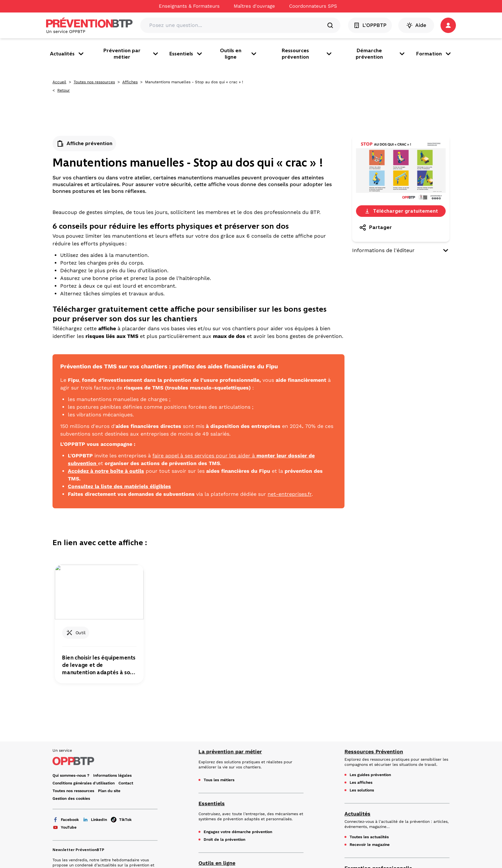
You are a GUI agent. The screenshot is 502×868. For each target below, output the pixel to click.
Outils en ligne (239, 54)
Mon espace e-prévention (228, 774)
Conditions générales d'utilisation (84, 645)
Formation (434, 54)
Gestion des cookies (71, 661)
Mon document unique (225, 759)
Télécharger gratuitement (401, 211)
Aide (416, 25)
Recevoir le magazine (370, 707)
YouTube (65, 690)
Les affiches (361, 645)
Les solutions (362, 652)
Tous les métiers (219, 642)
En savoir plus (71, 746)
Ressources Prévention (374, 614)
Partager (375, 227)
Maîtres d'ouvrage (254, 6)
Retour (64, 90)
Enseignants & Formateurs (189, 6)
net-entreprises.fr (290, 494)
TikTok (121, 682)
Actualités (67, 54)
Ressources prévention (307, 54)
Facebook (66, 682)
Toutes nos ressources (94, 82)
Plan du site (109, 653)
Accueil (59, 82)
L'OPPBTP (370, 25)
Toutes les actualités (369, 699)
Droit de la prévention (224, 702)
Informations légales (112, 638)
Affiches (130, 82)
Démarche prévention (381, 54)
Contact (126, 645)
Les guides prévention (370, 637)
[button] (448, 25)
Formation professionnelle (378, 730)
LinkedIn (95, 682)
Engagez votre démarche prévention (238, 694)
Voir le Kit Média (73, 790)
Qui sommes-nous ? (71, 638)
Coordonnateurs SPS (313, 6)
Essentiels (186, 54)
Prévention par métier (131, 54)
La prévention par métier (230, 614)
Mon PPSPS (215, 766)
